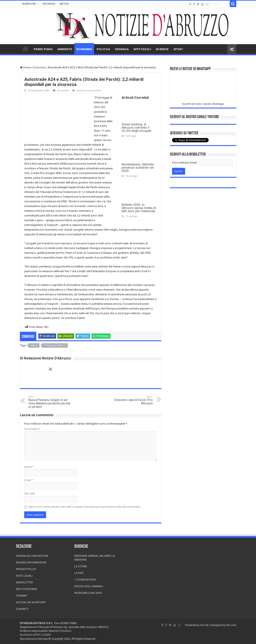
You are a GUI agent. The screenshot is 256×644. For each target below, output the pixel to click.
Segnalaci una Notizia (32, 556)
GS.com (231, 625)
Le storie (81, 566)
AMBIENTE (65, 49)
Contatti (22, 609)
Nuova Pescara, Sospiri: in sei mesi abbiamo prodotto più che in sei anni (50, 402)
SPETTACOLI (142, 49)
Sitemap (22, 596)
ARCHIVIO (49, 4)
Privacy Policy (26, 569)
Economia (39, 67)
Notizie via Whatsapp (31, 602)
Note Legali (24, 576)
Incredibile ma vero (88, 593)
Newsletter (25, 582)
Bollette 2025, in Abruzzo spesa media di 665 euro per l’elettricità (139, 208)
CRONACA (122, 49)
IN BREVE (162, 49)
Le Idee (79, 573)
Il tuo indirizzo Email (184, 163)
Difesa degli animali (89, 586)
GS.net (204, 625)
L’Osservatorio (85, 580)
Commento (32, 429)
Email (28, 480)
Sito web (30, 493)
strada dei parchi (55, 346)
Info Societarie (27, 589)
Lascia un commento (89, 91)
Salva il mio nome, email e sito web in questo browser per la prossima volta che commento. (85, 507)
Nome (29, 467)
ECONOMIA (84, 49)
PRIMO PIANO (43, 49)
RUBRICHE (29, 4)
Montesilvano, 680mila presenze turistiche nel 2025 (138, 167)
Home (25, 67)
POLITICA (103, 49)
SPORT (178, 49)
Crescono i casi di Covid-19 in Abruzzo (131, 400)
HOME (25, 49)
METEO (64, 4)
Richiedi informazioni (31, 562)
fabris (34, 346)
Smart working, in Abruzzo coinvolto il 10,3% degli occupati (136, 127)
